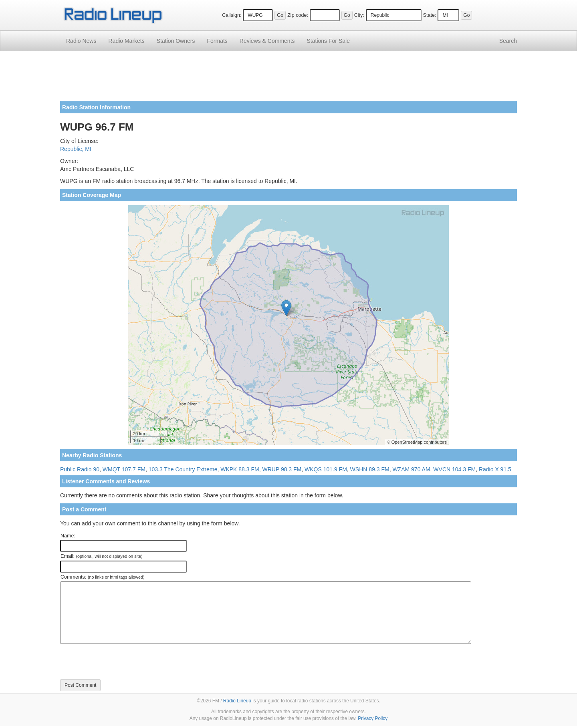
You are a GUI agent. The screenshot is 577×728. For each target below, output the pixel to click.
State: (430, 15)
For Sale (328, 41)
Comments (267, 41)
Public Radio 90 (80, 469)
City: (359, 15)
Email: (102, 556)
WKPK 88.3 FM (240, 469)
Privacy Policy (373, 718)
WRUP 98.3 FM (282, 469)
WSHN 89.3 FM (370, 469)
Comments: (102, 577)
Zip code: (298, 15)
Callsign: (232, 15)
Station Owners (176, 41)
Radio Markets (126, 41)
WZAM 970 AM (411, 469)
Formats (217, 41)
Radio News (81, 41)
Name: (68, 536)
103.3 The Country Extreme (183, 469)
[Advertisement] (288, 79)
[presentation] (121, 662)
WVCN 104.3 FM (454, 469)
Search (508, 41)
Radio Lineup (237, 701)
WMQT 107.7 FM (124, 469)
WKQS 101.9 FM (326, 469)
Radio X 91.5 (495, 469)
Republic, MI (76, 149)
